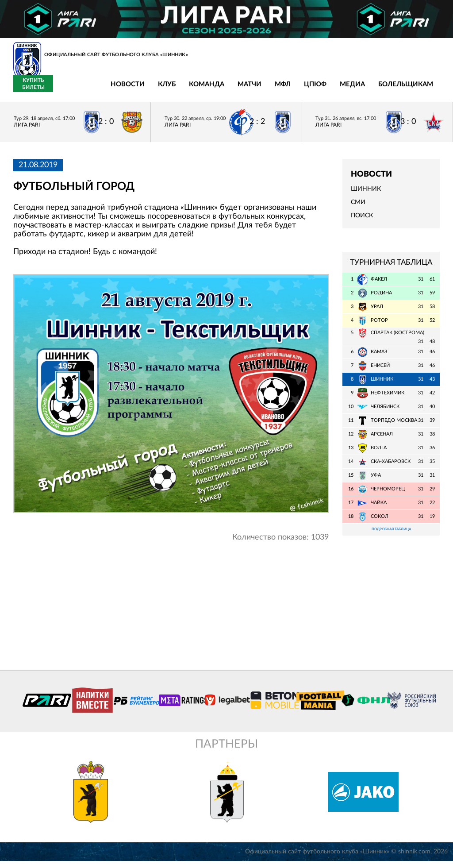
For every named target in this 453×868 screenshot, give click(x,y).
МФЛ (218, 90)
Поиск (362, 221)
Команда (142, 90)
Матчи (185, 90)
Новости (63, 90)
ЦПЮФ (251, 90)
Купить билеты (420, 89)
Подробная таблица (391, 535)
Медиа (288, 90)
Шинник (366, 194)
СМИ (358, 208)
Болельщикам (341, 90)
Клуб (102, 90)
